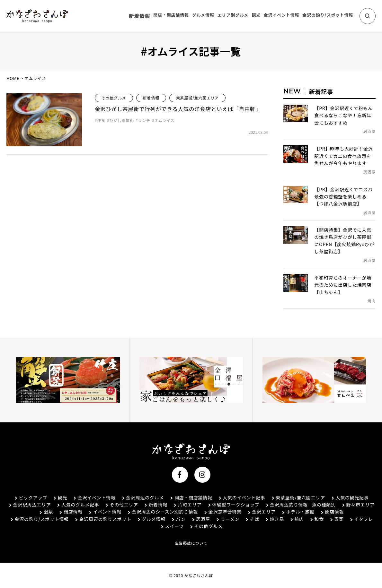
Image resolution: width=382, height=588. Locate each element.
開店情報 (332, 512)
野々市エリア (358, 505)
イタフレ (361, 519)
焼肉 (297, 519)
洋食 (101, 131)
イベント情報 (104, 512)
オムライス (164, 131)
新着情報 (141, 16)
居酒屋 (200, 519)
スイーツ (172, 526)
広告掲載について (191, 543)
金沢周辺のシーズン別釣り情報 (162, 512)
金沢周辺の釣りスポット (102, 519)
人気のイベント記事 (241, 497)
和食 (317, 519)
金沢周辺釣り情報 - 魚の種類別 (300, 505)
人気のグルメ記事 (77, 505)
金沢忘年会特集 (222, 512)
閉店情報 (70, 512)
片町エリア (187, 505)
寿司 (337, 519)
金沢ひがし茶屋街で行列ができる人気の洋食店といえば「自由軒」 (178, 114)
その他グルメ (114, 98)
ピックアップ (30, 497)
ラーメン (227, 519)
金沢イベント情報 (93, 497)
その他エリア (121, 505)
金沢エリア (261, 512)
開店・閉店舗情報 (191, 497)
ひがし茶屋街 (122, 131)
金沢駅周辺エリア (29, 505)
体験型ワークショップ (233, 505)
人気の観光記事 (350, 497)
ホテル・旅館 (298, 512)
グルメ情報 (151, 519)
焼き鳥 (274, 519)
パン (178, 519)
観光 (59, 497)
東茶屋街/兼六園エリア (198, 98)
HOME (13, 78)
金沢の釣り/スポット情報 (39, 519)
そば (252, 519)
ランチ (144, 131)
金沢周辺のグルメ (142, 497)
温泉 (45, 512)
